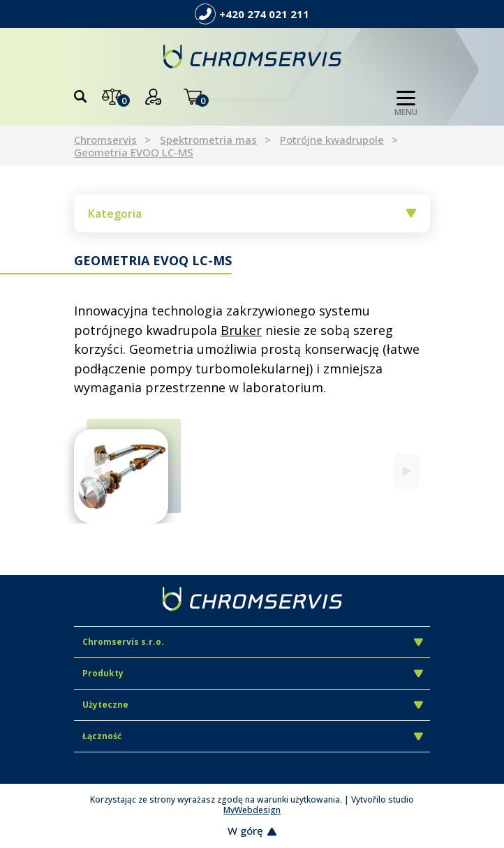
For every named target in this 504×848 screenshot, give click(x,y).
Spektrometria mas (208, 140)
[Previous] (97, 471)
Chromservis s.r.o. (253, 642)
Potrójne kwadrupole (332, 140)
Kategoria (252, 214)
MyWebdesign (252, 810)
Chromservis (105, 140)
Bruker (241, 330)
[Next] (407, 471)
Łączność (253, 736)
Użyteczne (253, 705)
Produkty (253, 673)
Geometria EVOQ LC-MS (134, 152)
